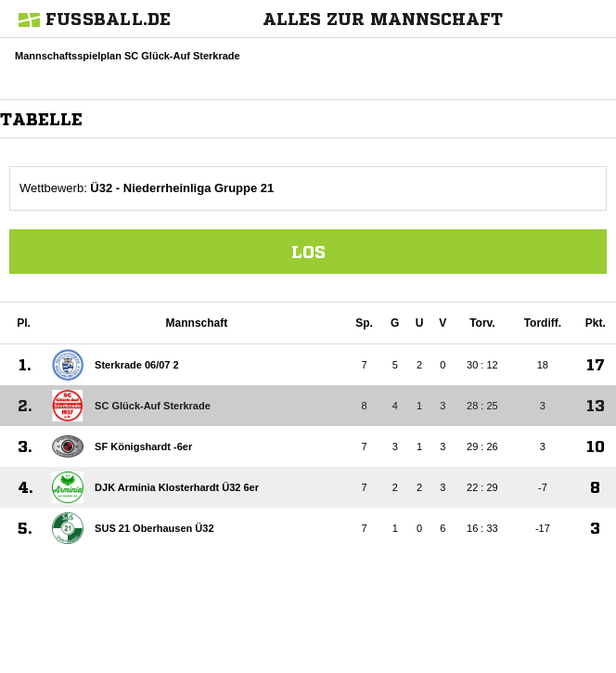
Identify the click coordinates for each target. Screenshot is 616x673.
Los (308, 252)
